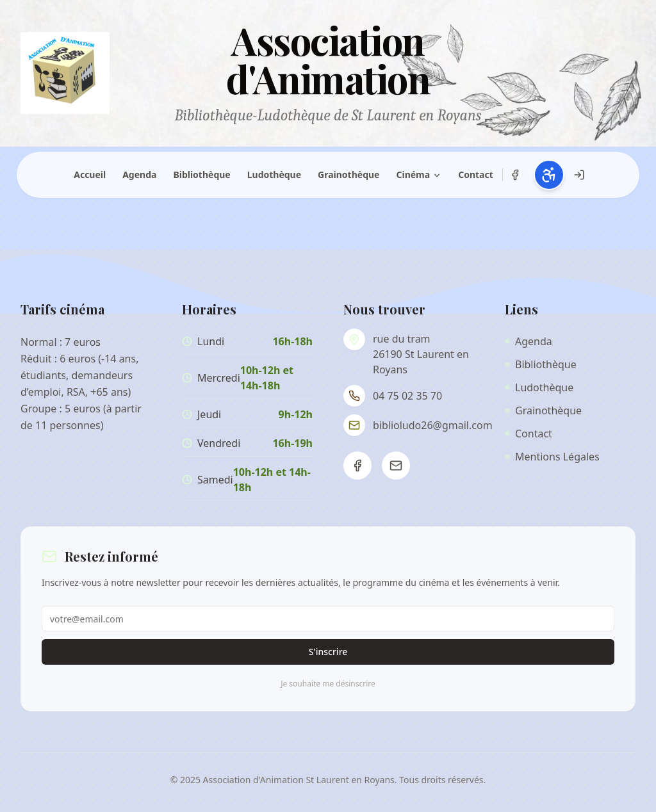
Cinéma (419, 175)
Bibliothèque (201, 175)
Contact (476, 175)
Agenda (139, 175)
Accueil (90, 175)
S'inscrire (328, 652)
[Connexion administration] (579, 175)
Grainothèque (348, 175)
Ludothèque (274, 175)
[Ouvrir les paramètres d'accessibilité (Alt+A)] (549, 175)
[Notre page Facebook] (515, 175)
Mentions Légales (552, 457)
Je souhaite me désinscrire (328, 684)
